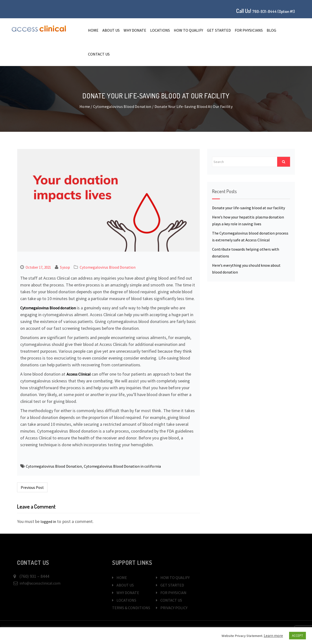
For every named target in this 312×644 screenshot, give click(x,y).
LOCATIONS (160, 30)
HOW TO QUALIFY (188, 30)
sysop (65, 267)
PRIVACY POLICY (172, 608)
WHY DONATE (135, 30)
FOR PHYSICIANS (249, 30)
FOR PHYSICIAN (171, 593)
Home (93, 30)
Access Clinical (79, 374)
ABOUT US (111, 30)
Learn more (273, 635)
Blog (271, 30)
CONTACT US (99, 54)
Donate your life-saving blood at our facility (249, 208)
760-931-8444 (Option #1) (274, 11)
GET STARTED (219, 30)
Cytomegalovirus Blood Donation (122, 106)
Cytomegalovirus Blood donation (48, 308)
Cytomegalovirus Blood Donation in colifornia (122, 466)
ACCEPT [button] (297, 636)
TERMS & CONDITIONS (131, 608)
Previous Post (32, 487)
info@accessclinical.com (40, 583)
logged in (48, 521)
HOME (120, 578)
